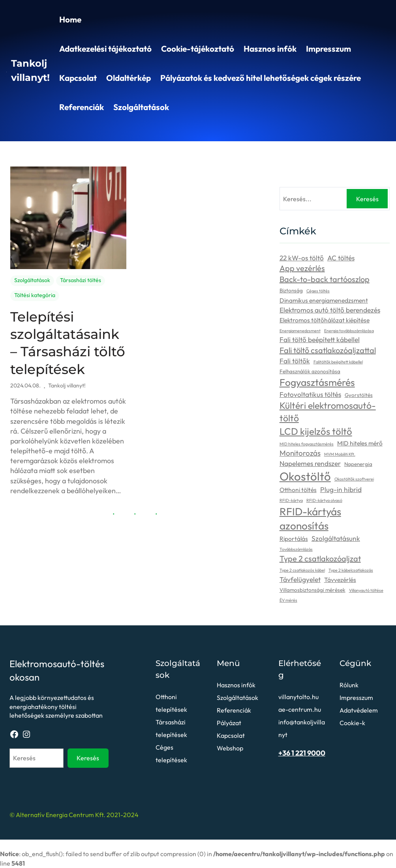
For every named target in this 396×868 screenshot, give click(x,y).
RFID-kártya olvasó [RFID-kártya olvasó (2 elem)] (324, 500)
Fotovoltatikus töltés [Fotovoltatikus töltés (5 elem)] (310, 395)
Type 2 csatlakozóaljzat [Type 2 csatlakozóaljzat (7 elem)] (320, 558)
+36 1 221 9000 (302, 753)
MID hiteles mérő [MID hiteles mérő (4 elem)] (360, 443)
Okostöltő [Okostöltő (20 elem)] (305, 476)
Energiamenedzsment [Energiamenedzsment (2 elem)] (300, 331)
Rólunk (349, 685)
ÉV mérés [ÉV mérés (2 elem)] (288, 600)
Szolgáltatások (141, 107)
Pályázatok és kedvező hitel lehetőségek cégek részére (261, 78)
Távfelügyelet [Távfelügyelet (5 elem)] (300, 580)
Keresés (367, 199)
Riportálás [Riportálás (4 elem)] (294, 539)
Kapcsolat (78, 78)
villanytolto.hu (298, 697)
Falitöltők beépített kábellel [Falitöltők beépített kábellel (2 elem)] (338, 362)
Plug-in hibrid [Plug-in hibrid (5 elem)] (341, 490)
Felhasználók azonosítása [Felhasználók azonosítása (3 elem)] (310, 371)
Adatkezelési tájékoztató (105, 49)
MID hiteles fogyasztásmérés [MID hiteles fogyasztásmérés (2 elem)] (307, 444)
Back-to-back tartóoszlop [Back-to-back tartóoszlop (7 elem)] (325, 279)
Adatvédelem (359, 710)
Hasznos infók (270, 49)
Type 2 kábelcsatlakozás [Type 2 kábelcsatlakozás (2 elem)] (351, 570)
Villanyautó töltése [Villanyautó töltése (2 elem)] (366, 590)
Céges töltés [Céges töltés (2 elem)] (318, 291)
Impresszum (328, 49)
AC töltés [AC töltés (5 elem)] (341, 258)
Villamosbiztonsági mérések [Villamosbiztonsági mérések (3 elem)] (312, 590)
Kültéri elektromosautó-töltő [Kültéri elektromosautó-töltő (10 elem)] (328, 412)
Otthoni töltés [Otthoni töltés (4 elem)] (298, 490)
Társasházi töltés (81, 280)
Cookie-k (352, 723)
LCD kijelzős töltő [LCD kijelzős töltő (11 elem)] (316, 431)
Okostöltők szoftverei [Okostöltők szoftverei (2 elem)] (354, 479)
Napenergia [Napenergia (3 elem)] (358, 464)
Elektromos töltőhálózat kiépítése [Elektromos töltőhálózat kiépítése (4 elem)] (325, 320)
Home (70, 19)
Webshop (230, 748)
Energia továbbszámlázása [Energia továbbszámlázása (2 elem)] (349, 331)
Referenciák (82, 107)
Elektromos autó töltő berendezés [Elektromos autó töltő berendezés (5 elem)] (330, 310)
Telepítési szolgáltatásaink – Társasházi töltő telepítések (68, 343)
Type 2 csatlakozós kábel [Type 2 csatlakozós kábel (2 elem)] (302, 570)
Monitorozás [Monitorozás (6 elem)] (300, 453)
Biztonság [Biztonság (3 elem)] (291, 290)
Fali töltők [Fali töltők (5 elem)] (295, 361)
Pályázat (229, 723)
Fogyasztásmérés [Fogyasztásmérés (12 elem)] (317, 382)
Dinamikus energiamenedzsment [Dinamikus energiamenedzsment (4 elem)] (324, 300)
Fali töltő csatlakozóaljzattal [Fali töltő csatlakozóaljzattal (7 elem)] (328, 350)
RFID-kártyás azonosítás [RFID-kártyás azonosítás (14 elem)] (310, 519)
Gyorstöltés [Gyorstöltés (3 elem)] (359, 395)
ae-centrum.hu (300, 709)
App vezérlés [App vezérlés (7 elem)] (302, 268)
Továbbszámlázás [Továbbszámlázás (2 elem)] (296, 549)
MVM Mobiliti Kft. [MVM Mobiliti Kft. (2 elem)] (340, 454)
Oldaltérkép (129, 78)
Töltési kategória (35, 295)
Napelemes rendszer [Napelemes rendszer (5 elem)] (310, 464)
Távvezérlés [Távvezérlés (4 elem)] (340, 580)
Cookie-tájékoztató (198, 49)
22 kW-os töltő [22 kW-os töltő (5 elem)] (302, 258)
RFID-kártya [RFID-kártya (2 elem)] (291, 500)
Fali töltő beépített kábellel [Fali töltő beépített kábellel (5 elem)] (320, 340)
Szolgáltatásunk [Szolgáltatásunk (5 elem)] (336, 539)
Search (386, 130)
